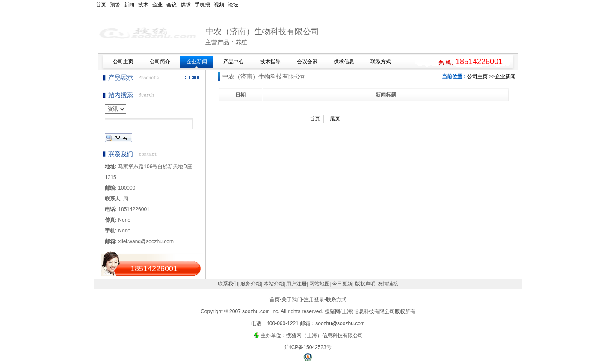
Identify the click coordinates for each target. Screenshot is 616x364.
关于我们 (292, 299)
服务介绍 (251, 284)
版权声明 (365, 284)
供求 (186, 5)
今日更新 (342, 284)
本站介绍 (274, 284)
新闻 (129, 5)
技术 (143, 5)
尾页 (335, 119)
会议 (172, 5)
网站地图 (320, 284)
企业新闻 (505, 76)
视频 (219, 5)
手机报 (202, 5)
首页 (101, 5)
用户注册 (296, 284)
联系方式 (336, 299)
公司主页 (477, 76)
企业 (157, 5)
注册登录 (314, 299)
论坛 (233, 5)
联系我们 (228, 284)
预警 (115, 5)
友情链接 (388, 284)
